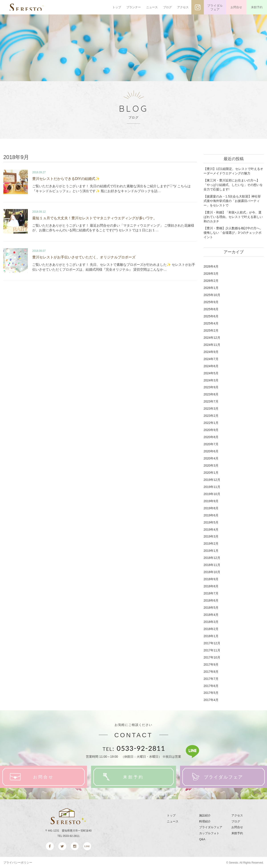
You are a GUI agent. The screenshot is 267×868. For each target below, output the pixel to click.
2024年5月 (211, 373)
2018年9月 (211, 579)
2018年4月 (211, 614)
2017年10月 (212, 657)
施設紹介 (205, 815)
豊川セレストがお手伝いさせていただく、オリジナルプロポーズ (84, 256)
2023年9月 (211, 387)
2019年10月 (212, 493)
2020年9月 (211, 430)
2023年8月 (211, 394)
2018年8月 (211, 586)
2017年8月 (211, 671)
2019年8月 (211, 508)
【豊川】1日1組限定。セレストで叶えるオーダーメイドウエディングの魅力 (233, 171)
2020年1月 (211, 472)
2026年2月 (211, 281)
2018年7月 (211, 593)
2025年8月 (211, 309)
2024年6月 (211, 366)
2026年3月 (211, 274)
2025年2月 (211, 330)
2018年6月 (211, 600)
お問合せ (236, 7)
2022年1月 (211, 423)
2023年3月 (211, 408)
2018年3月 (211, 621)
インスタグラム (198, 7)
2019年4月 (211, 529)
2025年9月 (211, 302)
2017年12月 (212, 643)
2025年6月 (211, 316)
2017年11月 (212, 650)
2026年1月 (211, 288)
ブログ (167, 7)
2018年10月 (212, 572)
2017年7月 (211, 678)
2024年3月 (211, 380)
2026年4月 (211, 266)
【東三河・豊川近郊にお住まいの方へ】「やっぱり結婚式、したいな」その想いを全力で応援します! (233, 185)
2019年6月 (211, 515)
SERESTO (33, 7)
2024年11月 (212, 344)
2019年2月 (211, 543)
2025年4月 (211, 323)
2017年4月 (211, 699)
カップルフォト (209, 833)
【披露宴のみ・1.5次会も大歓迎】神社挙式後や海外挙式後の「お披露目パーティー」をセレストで (232, 201)
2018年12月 (212, 558)
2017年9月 (211, 664)
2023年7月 (211, 401)
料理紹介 (205, 821)
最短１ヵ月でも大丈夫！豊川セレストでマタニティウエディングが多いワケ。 (95, 217)
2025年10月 (212, 295)
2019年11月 (212, 486)
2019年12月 (212, 479)
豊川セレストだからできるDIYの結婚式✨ (66, 178)
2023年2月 (211, 415)
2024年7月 (211, 359)
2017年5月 (211, 692)
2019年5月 (211, 522)
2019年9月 (211, 501)
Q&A (202, 839)
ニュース (152, 7)
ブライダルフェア (215, 8)
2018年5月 (211, 607)
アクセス (183, 7)
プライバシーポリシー (18, 862)
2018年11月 (212, 565)
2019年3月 (211, 536)
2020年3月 (211, 465)
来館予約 (257, 7)
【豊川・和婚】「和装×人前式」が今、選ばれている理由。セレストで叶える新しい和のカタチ (233, 217)
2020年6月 (211, 451)
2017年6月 (211, 685)
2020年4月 (211, 458)
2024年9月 (211, 352)
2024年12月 (212, 337)
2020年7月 (211, 444)
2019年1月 (211, 550)
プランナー (134, 7)
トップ (117, 7)
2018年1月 (211, 636)
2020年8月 (211, 437)
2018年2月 (211, 628)
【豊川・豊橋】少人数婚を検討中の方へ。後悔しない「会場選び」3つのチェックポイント (233, 233)
